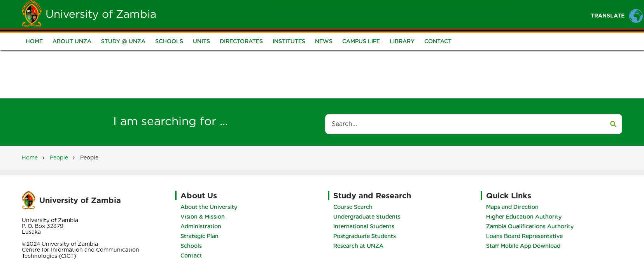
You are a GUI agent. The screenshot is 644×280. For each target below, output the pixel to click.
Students (321, 14)
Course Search (355, 207)
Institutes (289, 42)
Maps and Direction (515, 207)
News (324, 42)
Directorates (241, 42)
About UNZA (72, 42)
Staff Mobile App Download (526, 246)
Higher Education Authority (526, 217)
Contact (438, 42)
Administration (199, 226)
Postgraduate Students (367, 236)
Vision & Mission (200, 217)
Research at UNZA (361, 246)
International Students (366, 226)
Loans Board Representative (527, 236)
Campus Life (361, 42)
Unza (284, 14)
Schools (169, 42)
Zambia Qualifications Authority (532, 226)
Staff (360, 14)
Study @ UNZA (123, 42)
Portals (396, 14)
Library (402, 42)
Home (252, 14)
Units (201, 42)
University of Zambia (101, 14)
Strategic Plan (197, 236)
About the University (206, 207)
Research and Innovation (463, 14)
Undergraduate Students (369, 217)
